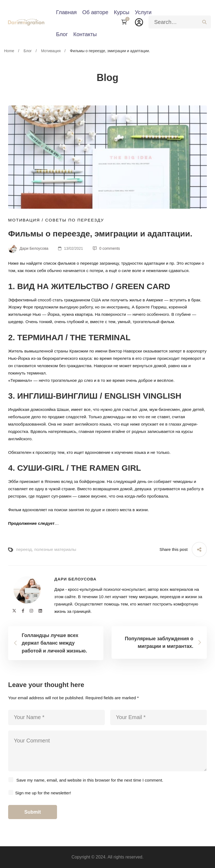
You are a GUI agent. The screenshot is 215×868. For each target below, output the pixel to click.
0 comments (106, 248)
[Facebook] (23, 611)
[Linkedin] (40, 611)
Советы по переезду (75, 220)
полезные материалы (55, 549)
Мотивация (51, 51)
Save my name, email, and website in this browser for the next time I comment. (90, 780)
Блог (28, 51)
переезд (24, 549)
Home (9, 51)
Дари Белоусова (28, 248)
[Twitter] (14, 611)
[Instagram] (31, 611)
